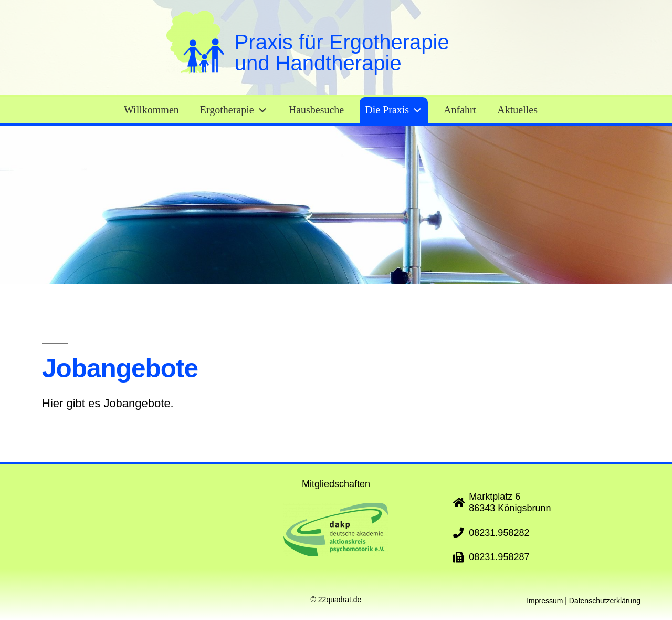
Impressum (545, 601)
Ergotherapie (234, 110)
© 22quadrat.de (336, 600)
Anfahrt (460, 110)
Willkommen (151, 110)
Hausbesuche (317, 110)
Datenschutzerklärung (605, 601)
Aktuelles (517, 110)
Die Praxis (394, 110)
